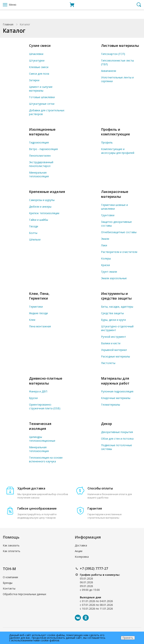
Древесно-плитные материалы (46, 381)
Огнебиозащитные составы (119, 232)
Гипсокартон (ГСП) (113, 54)
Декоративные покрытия (117, 432)
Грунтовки (108, 215)
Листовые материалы (120, 46)
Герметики (36, 307)
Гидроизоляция (39, 142)
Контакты (9, 588)
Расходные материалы (115, 356)
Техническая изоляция (40, 426)
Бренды (8, 583)
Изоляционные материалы (42, 132)
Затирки (34, 80)
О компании (10, 577)
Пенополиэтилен (40, 156)
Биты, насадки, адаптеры (117, 307)
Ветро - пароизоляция (43, 149)
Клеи (32, 320)
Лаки (104, 245)
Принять (128, 638)
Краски (105, 265)
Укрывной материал (114, 350)
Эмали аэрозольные (114, 278)
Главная (8, 24)
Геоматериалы (111, 405)
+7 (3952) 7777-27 (94, 568)
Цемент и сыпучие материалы (41, 89)
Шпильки (35, 239)
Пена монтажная (40, 326)
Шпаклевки (36, 54)
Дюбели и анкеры (40, 207)
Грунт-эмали (109, 272)
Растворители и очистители (119, 252)
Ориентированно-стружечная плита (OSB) (45, 406)
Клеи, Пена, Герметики (39, 296)
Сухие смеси (40, 46)
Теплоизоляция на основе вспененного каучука (46, 459)
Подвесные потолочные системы (117, 447)
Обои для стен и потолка (117, 439)
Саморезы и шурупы (42, 200)
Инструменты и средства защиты (116, 296)
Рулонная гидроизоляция (117, 391)
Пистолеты (108, 363)
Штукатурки (37, 60)
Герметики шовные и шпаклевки (114, 207)
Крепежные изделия (47, 192)
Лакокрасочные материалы (115, 194)
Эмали (105, 239)
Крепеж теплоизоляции (44, 213)
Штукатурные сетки (42, 104)
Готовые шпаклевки (42, 97)
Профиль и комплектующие (115, 132)
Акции (79, 551)
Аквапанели (109, 71)
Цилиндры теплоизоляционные (42, 439)
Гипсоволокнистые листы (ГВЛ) (117, 62)
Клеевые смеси (39, 67)
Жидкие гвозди (38, 313)
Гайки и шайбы (39, 220)
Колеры (106, 258)
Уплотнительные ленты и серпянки (117, 79)
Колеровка (82, 557)
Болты (33, 233)
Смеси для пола (39, 74)
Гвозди (34, 226)
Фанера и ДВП (38, 391)
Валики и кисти (111, 343)
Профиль (107, 142)
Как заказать (11, 545)
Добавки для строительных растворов (47, 112)
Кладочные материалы (116, 398)
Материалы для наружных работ (115, 381)
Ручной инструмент (114, 337)
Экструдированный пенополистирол (41, 164)
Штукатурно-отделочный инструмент (117, 328)
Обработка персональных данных (24, 594)
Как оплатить (12, 551)
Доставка (81, 545)
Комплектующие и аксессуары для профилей (118, 151)
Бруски (33, 398)
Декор (106, 424)
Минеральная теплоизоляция (39, 174)
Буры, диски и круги (113, 320)
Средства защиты (112, 313)
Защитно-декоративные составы (116, 224)
